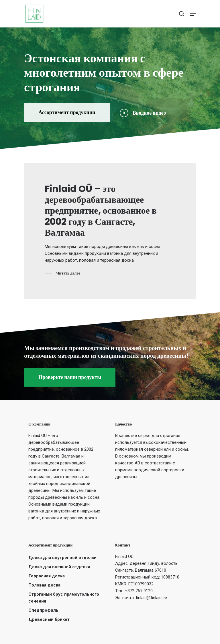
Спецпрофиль (43, 610)
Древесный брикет (49, 619)
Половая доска (44, 585)
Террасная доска (47, 576)
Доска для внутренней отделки (62, 558)
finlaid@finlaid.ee (151, 598)
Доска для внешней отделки (59, 567)
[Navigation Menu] (193, 14)
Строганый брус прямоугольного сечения (64, 598)
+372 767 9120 (139, 591)
